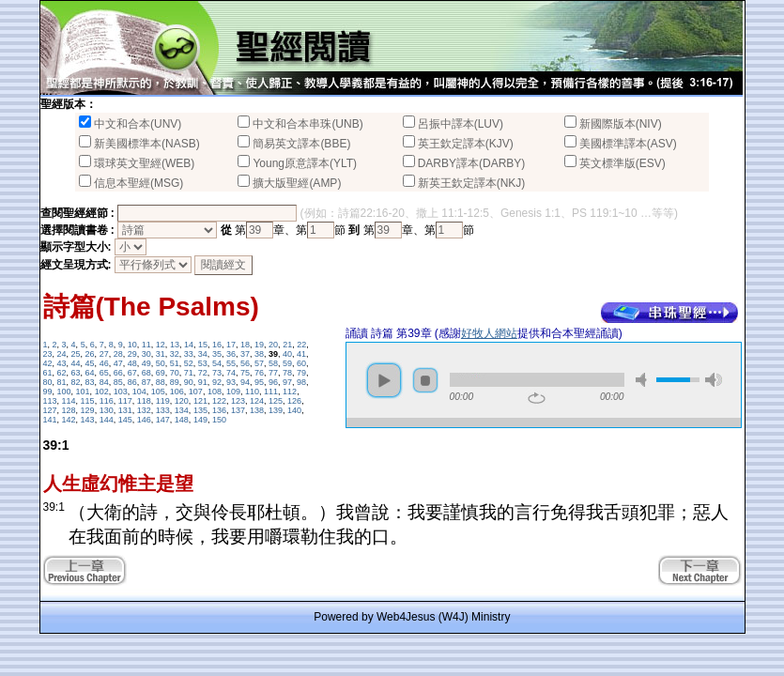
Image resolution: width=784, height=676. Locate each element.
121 (200, 401)
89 (175, 382)
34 (203, 354)
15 (203, 345)
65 (104, 373)
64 (90, 373)
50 (161, 363)
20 (273, 345)
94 (245, 382)
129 (88, 410)
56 (245, 363)
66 (118, 373)
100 (64, 392)
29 (132, 354)
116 (107, 401)
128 (69, 410)
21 (287, 345)
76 (259, 373)
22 (301, 345)
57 (259, 363)
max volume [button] (714, 380)
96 (273, 382)
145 (125, 420)
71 (189, 373)
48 (132, 363)
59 (287, 363)
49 (146, 363)
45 (90, 363)
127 (50, 410)
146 (144, 420)
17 (231, 345)
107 (196, 392)
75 (245, 373)
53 (203, 363)
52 (189, 363)
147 (163, 420)
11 (146, 345)
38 (259, 354)
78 (287, 373)
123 (238, 401)
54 (217, 363)
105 (158, 392)
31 (161, 354)
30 (146, 354)
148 (182, 420)
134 (182, 410)
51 (175, 363)
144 (107, 420)
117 (125, 401)
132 (144, 410)
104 (139, 392)
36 (231, 354)
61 (48, 373)
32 (175, 354)
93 (231, 382)
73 (217, 373)
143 (88, 420)
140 (294, 410)
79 (301, 373)
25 (76, 354)
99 (48, 392)
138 (257, 410)
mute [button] (644, 380)
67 (132, 373)
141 (50, 420)
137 (238, 410)
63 (76, 373)
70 (175, 373)
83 (90, 382)
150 (219, 420)
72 (203, 373)
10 (132, 345)
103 (121, 392)
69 (161, 373)
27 (104, 354)
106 (177, 392)
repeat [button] (537, 398)
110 (252, 392)
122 (219, 401)
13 (175, 345)
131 (125, 410)
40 (287, 354)
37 (245, 354)
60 (301, 363)
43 (62, 363)
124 (257, 401)
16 (217, 345)
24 (62, 354)
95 (259, 382)
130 (107, 410)
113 (50, 401)
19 (259, 345)
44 (76, 363)
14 (189, 345)
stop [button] (425, 380)
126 (294, 401)
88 (161, 382)
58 (273, 363)
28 (118, 354)
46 (104, 363)
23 (48, 354)
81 (62, 382)
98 (301, 382)
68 (146, 373)
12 (161, 345)
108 (215, 392)
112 (290, 392)
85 (118, 382)
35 (217, 354)
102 (102, 392)
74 (231, 373)
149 (200, 420)
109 (233, 392)
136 (219, 410)
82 (76, 382)
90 (189, 382)
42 (48, 363)
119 (163, 401)
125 (276, 401)
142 (69, 420)
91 (203, 382)
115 (88, 401)
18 (245, 345)
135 (200, 410)
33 (189, 354)
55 (231, 363)
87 (146, 382)
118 (144, 401)
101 (83, 392)
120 (182, 401)
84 (104, 382)
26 (90, 354)
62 (62, 373)
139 (276, 410)
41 (301, 354)
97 (287, 382)
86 (132, 382)
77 (273, 373)
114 (69, 401)
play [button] (384, 380)
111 (271, 392)
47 (118, 363)
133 (163, 410)
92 (217, 382)
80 (48, 382)
